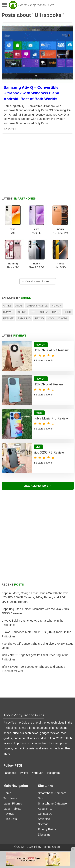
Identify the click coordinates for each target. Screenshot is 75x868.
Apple (7, 306)
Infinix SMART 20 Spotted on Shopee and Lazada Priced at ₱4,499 (33, 669)
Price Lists (10, 819)
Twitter (24, 773)
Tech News (10, 798)
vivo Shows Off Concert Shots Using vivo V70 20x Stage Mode (38, 646)
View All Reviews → (37, 486)
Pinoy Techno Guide (29, 715)
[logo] (13, 5)
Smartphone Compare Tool (52, 796)
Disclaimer (45, 835)
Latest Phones (13, 803)
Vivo (51, 318)
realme (8, 318)
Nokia (44, 312)
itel (33, 312)
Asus (19, 306)
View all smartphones (35, 281)
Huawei (8, 312)
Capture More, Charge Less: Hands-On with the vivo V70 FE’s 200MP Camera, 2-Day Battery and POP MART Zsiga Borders (35, 597)
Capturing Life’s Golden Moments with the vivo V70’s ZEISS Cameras (35, 611)
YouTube (38, 773)
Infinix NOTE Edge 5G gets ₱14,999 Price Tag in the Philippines (35, 657)
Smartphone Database (52, 803)
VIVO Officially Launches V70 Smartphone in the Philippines (33, 623)
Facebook (10, 773)
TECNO (39, 318)
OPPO (56, 312)
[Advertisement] (37, 539)
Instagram (53, 773)
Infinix (22, 312)
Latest (19, 199)
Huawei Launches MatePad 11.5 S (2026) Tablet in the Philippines (36, 634)
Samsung (24, 318)
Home (7, 793)
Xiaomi (62, 318)
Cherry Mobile (37, 306)
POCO (67, 312)
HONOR (56, 306)
